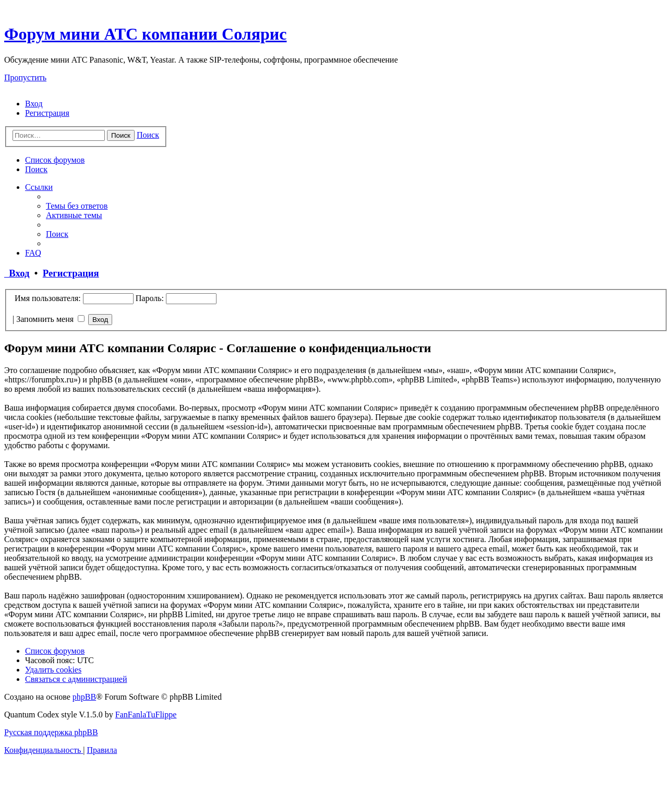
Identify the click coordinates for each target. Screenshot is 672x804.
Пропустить (25, 77)
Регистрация (71, 273)
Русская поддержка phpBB (51, 732)
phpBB (84, 697)
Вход (17, 273)
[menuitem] (34, 104)
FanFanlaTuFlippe (146, 715)
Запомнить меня (50, 319)
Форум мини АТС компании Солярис (145, 34)
